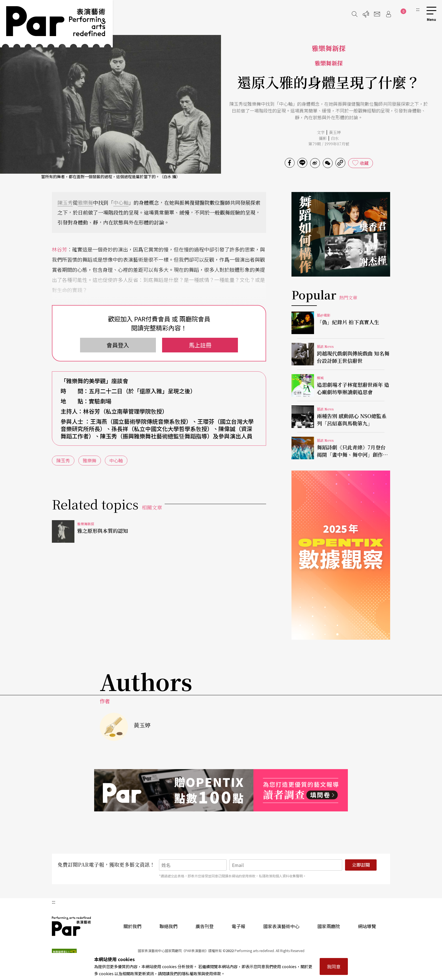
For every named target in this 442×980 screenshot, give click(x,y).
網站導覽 (367, 926)
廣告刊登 (205, 926)
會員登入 (118, 345)
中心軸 (121, 202)
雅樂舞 (85, 202)
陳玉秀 (65, 202)
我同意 (334, 966)
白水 (335, 138)
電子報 (238, 926)
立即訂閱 (361, 865)
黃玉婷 (335, 132)
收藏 (364, 163)
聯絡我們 (169, 926)
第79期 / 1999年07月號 (329, 144)
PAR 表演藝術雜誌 (72, 926)
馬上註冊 (200, 345)
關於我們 (132, 926)
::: (418, 9)
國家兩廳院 (329, 926)
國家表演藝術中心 (281, 926)
